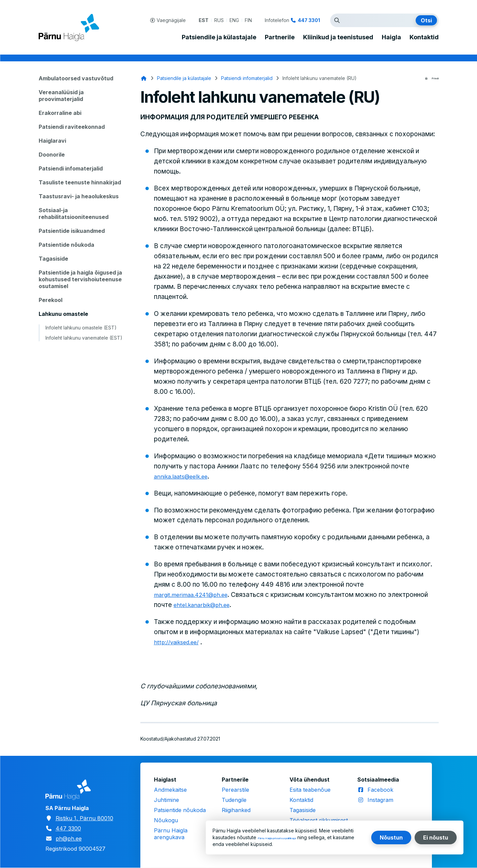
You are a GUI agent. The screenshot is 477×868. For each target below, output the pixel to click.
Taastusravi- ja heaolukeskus (79, 196)
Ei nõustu (436, 837)
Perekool (51, 300)
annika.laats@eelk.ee (185, 476)
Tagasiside (53, 259)
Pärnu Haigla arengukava (171, 834)
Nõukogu (166, 820)
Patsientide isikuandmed (72, 231)
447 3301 (309, 20)
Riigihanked (236, 810)
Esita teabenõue (310, 790)
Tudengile (234, 800)
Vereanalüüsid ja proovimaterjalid (61, 96)
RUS (219, 20)
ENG (234, 20)
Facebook (380, 790)
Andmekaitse (170, 790)
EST (204, 20)
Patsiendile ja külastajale (219, 37)
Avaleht (144, 78)
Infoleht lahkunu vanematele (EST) (84, 338)
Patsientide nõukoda (66, 245)
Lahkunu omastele (63, 314)
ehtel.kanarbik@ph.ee (247, 605)
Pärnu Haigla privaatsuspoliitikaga (295, 837)
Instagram (380, 800)
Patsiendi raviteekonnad (72, 127)
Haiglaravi (52, 141)
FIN (248, 20)
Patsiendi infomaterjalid (71, 168)
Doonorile (52, 155)
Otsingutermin (339, 20)
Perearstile (235, 790)
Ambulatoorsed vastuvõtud (76, 78)
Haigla (391, 37)
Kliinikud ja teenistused (338, 37)
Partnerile (280, 37)
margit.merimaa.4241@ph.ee (196, 595)
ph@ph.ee (69, 839)
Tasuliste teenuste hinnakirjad (80, 182)
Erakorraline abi (60, 113)
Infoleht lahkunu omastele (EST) (81, 328)
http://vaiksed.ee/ (180, 642)
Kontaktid (424, 37)
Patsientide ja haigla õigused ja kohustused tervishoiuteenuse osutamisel (80, 279)
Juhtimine (166, 800)
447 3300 (68, 828)
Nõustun (391, 837)
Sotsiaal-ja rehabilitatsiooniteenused (74, 214)
